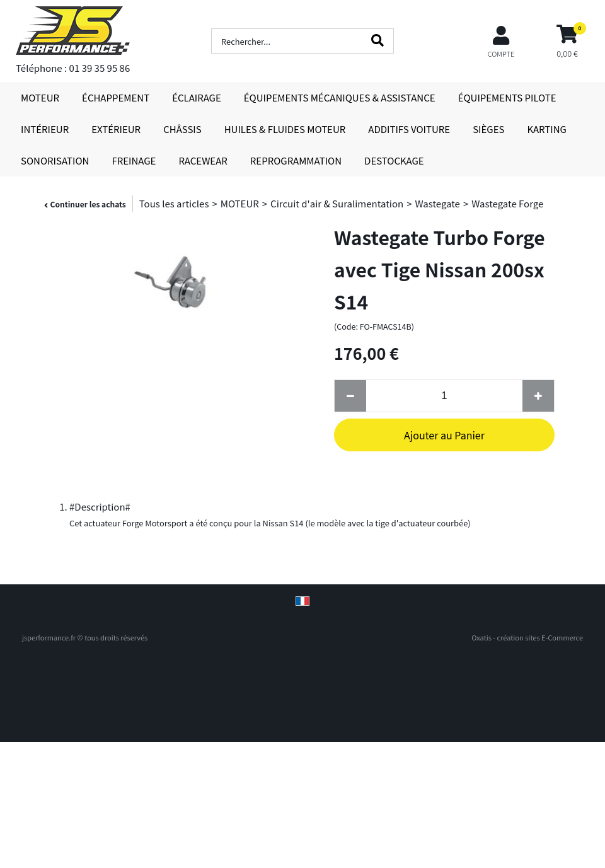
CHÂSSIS (182, 129)
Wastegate (437, 203)
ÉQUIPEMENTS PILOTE (507, 97)
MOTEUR (40, 97)
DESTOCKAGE (394, 160)
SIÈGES (488, 129)
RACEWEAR (203, 160)
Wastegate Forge (507, 203)
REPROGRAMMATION (296, 160)
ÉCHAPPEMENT (116, 97)
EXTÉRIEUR (116, 129)
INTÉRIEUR (45, 129)
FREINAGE (134, 160)
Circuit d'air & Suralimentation (337, 203)
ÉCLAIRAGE (197, 97)
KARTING (546, 129)
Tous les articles (174, 203)
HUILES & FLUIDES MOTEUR (285, 129)
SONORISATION (55, 160)
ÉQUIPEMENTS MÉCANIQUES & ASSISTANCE (340, 97)
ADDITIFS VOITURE (409, 129)
